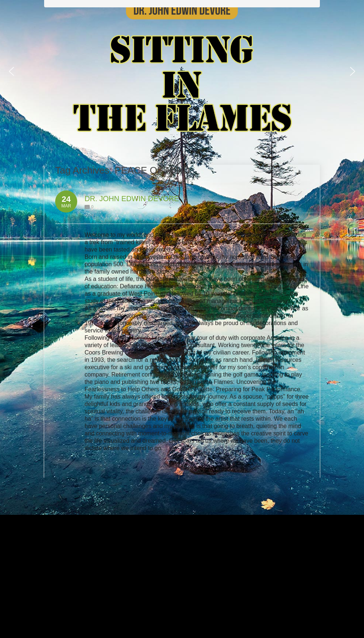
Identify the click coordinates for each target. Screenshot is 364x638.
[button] (11, 71)
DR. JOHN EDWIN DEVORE (132, 199)
